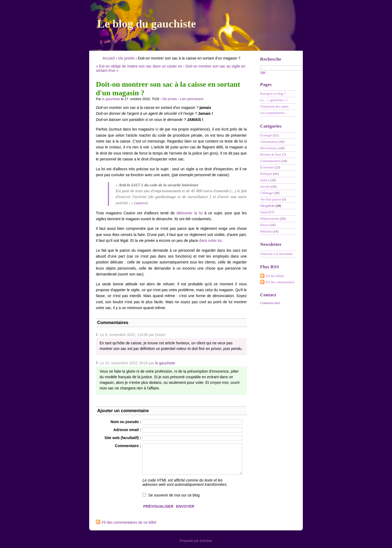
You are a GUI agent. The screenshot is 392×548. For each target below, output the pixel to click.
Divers (265, 225)
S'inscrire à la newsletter (277, 254)
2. (97, 363)
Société (265, 187)
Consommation (270, 161)
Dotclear (206, 541)
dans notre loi (210, 241)
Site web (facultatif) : (123, 438)
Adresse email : (127, 430)
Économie (267, 167)
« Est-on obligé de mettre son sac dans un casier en (139, 66)
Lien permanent (192, 99)
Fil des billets (275, 276)
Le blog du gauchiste (147, 24)
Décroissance (269, 148)
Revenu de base (271, 155)
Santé (264, 212)
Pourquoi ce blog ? (273, 94)
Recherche (271, 59)
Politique (266, 174)
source (141, 203)
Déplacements (270, 219)
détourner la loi (190, 213)
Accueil (109, 58)
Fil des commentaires (280, 282)
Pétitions (266, 231)
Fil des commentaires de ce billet (129, 522)
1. (97, 334)
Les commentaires (272, 113)
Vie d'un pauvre (271, 199)
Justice (265, 180)
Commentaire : (128, 446)
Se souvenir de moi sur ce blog (174, 495)
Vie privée (126, 58)
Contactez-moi (270, 303)
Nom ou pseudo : (126, 422)
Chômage (266, 193)
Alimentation (269, 142)
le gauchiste (111, 99)
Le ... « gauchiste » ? (274, 100)
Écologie (266, 135)
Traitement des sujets (274, 107)
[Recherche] (281, 68)
